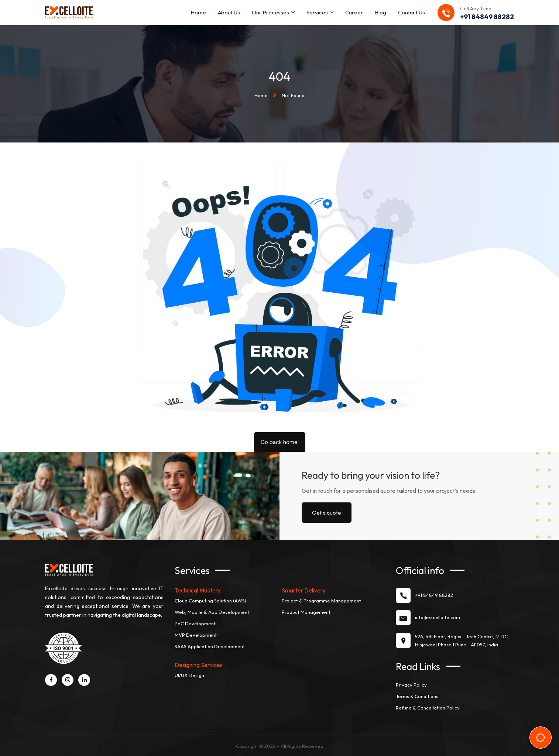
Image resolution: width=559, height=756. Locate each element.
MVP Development (196, 635)
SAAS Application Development (210, 646)
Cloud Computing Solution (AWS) (210, 600)
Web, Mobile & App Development (212, 612)
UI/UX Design (189, 675)
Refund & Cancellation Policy (428, 707)
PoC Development (195, 623)
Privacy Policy (411, 684)
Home (261, 95)
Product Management (306, 612)
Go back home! (280, 441)
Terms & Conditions (417, 696)
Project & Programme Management (321, 600)
